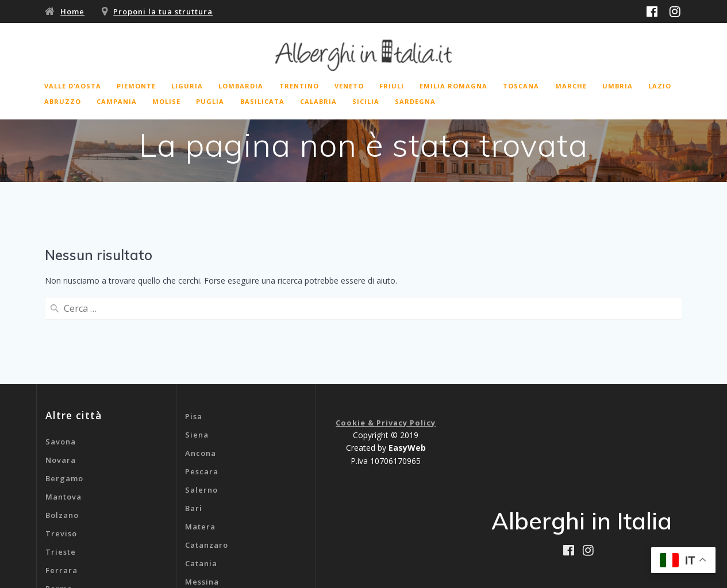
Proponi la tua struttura (163, 11)
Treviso (61, 443)
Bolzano (62, 424)
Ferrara (61, 479)
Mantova (64, 406)
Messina (202, 491)
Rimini (59, 516)
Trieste (61, 461)
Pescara (202, 381)
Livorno (61, 535)
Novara (61, 369)
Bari (194, 417)
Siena (197, 344)
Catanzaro (207, 454)
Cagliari (202, 509)
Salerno (201, 399)
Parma (59, 498)
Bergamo (64, 388)
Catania (201, 473)
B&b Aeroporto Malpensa (237, 546)
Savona (61, 351)
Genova (201, 528)
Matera (200, 436)
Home (72, 11)
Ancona (201, 362)
